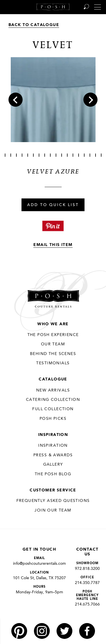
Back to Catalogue (34, 25)
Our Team (53, 344)
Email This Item (53, 245)
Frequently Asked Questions (53, 501)
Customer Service (53, 490)
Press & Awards (53, 455)
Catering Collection (53, 400)
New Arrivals (53, 390)
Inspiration (53, 435)
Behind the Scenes (53, 354)
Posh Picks (53, 419)
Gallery (53, 465)
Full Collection (53, 409)
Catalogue (53, 379)
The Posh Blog (53, 474)
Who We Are (53, 324)
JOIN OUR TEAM (53, 510)
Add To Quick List (53, 205)
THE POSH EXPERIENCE (53, 335)
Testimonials (53, 363)
